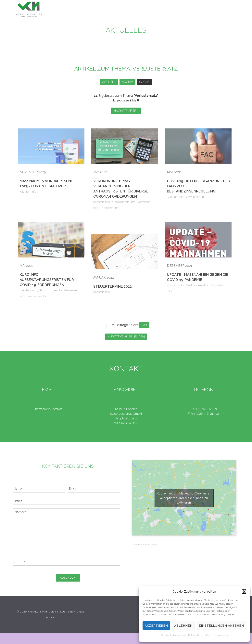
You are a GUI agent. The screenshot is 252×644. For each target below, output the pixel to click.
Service (167, 10)
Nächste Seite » (126, 111)
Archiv (127, 82)
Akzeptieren (156, 626)
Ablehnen (183, 626)
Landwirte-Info (110, 208)
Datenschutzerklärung (174, 635)
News (147, 10)
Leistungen (123, 10)
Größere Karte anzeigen (145, 545)
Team (187, 10)
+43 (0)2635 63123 (205, 409)
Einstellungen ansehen (221, 626)
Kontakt (207, 11)
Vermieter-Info (195, 197)
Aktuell (107, 82)
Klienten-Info (28, 192)
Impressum (222, 635)
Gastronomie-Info (124, 202)
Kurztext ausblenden (126, 337)
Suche (145, 82)
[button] (244, 592)
